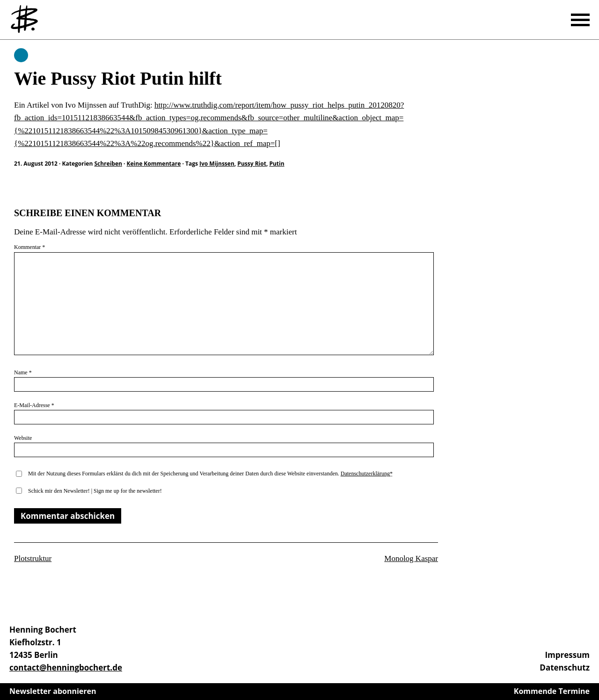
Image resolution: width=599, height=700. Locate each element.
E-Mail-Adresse (34, 405)
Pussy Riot (252, 164)
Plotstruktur (33, 558)
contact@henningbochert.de (66, 667)
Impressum (567, 655)
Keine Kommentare (154, 164)
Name (23, 372)
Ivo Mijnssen (217, 164)
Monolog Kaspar (411, 558)
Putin (277, 164)
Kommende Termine (552, 691)
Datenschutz (565, 667)
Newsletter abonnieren (53, 691)
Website (23, 438)
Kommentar (29, 247)
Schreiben (21, 55)
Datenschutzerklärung (365, 474)
